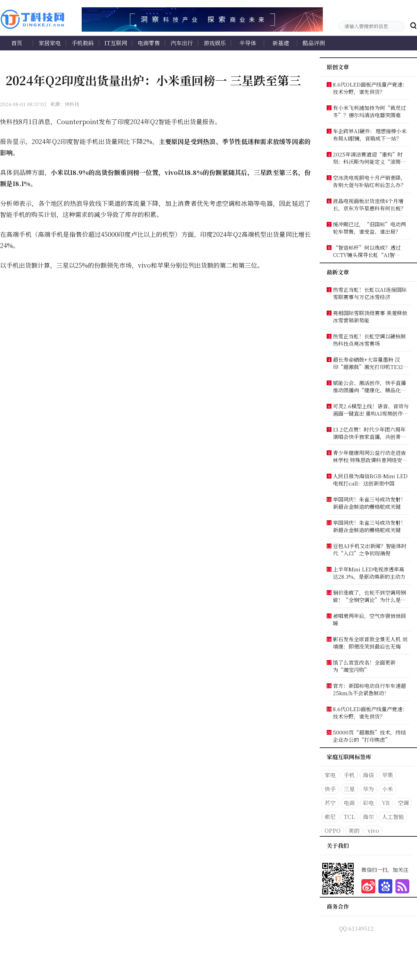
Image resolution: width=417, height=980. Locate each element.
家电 (330, 775)
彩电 (368, 803)
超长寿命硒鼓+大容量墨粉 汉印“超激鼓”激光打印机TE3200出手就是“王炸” (371, 363)
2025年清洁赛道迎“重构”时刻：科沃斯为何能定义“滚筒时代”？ (369, 158)
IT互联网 (116, 43)
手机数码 (83, 43)
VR (386, 803)
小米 (387, 789)
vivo (373, 831)
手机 (349, 775)
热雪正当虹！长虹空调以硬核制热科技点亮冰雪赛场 (369, 340)
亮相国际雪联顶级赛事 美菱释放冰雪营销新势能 (370, 316)
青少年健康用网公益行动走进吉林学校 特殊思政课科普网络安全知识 (370, 456)
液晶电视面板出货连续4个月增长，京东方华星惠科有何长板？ (369, 204)
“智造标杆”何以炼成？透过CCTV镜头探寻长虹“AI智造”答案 (367, 251)
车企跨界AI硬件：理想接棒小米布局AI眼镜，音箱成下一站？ (370, 135)
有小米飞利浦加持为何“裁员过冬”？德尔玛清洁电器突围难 (369, 111)
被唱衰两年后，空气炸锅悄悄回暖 (369, 619)
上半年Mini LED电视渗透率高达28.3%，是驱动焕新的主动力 (369, 573)
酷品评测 (314, 43)
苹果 (387, 775)
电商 (349, 803)
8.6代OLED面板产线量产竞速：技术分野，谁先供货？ (370, 88)
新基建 (281, 43)
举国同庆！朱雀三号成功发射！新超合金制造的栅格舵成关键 (369, 503)
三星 (349, 789)
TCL (349, 817)
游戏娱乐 (215, 43)
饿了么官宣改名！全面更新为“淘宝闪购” (364, 666)
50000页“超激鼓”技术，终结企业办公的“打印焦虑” (369, 736)
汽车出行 (182, 43)
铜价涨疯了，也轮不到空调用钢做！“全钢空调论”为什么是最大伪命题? (369, 596)
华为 (368, 789)
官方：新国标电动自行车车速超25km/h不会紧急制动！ (369, 689)
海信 (368, 775)
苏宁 (330, 803)
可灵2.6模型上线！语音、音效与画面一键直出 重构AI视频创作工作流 (371, 410)
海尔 (368, 817)
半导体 (248, 43)
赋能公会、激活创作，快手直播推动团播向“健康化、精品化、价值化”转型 (369, 386)
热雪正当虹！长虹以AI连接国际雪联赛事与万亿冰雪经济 (370, 293)
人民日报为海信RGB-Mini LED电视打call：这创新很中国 (370, 480)
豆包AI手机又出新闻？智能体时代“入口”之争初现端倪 (370, 549)
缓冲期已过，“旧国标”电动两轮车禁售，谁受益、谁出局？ (369, 228)
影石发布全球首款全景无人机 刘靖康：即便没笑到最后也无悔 (370, 643)
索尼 (330, 817)
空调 (403, 803)
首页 (17, 43)
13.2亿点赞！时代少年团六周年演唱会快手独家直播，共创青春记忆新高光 (369, 433)
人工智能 (393, 817)
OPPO (333, 831)
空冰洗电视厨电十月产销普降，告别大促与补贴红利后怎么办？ (369, 181)
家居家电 (50, 43)
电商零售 (149, 43)
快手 (330, 789)
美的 (354, 831)
